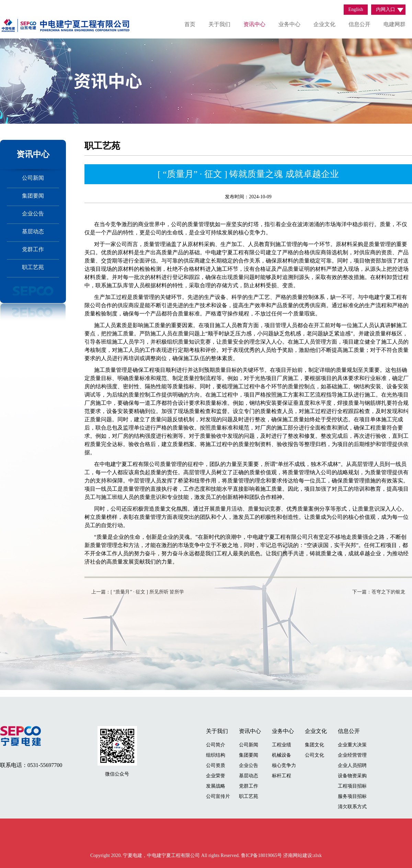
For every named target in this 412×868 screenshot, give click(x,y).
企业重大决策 (352, 745)
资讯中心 (254, 24)
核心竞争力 (284, 765)
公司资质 (216, 765)
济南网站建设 (298, 855)
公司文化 (314, 755)
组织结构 (216, 755)
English (356, 9)
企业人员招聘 (352, 765)
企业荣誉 (216, 776)
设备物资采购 (352, 776)
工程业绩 (282, 745)
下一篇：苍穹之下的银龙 (379, 592)
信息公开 (359, 24)
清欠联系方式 (352, 807)
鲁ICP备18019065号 (262, 855)
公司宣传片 (218, 796)
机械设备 (282, 755)
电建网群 (394, 24)
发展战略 (216, 786)
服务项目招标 (352, 796)
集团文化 (314, 745)
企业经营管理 (352, 755)
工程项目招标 (352, 786)
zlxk (318, 855)
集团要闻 (33, 196)
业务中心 (289, 24)
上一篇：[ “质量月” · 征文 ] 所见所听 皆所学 (138, 592)
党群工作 (33, 249)
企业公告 (33, 214)
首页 (190, 24)
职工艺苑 (33, 267)
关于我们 (219, 24)
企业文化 (324, 24)
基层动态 (33, 231)
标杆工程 (282, 776)
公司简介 (216, 745)
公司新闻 (33, 178)
